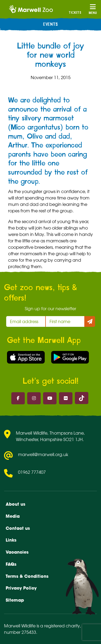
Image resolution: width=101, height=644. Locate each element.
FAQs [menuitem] (11, 564)
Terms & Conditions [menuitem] (27, 576)
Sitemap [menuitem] (15, 600)
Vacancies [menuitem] (17, 552)
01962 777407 (32, 472)
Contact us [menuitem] (18, 528)
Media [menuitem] (13, 516)
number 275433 (20, 632)
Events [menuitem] (50, 24)
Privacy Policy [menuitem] (21, 588)
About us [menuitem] (15, 504)
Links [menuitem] (11, 540)
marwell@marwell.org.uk (43, 454)
